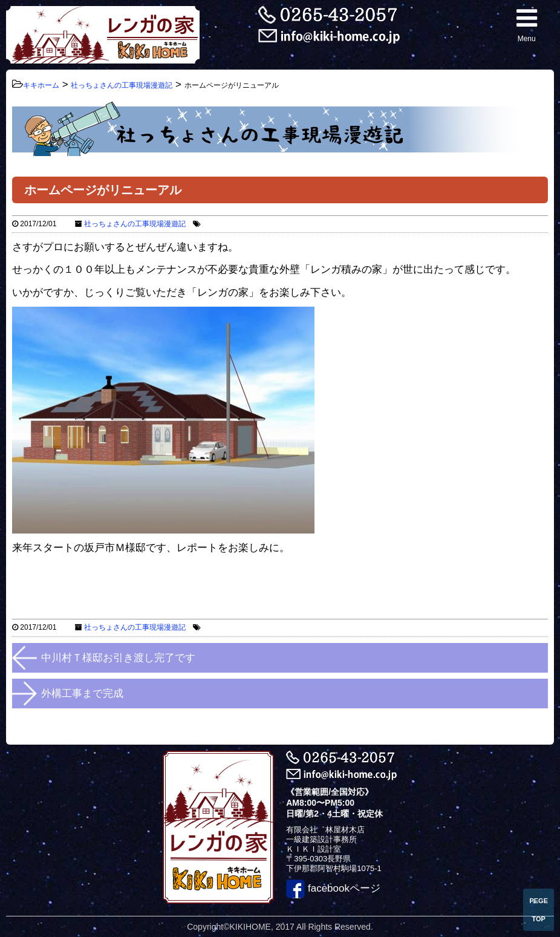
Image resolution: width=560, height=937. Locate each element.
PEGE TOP (539, 910)
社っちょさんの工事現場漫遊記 (135, 224)
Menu (527, 24)
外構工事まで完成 (82, 694)
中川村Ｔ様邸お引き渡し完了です (118, 658)
